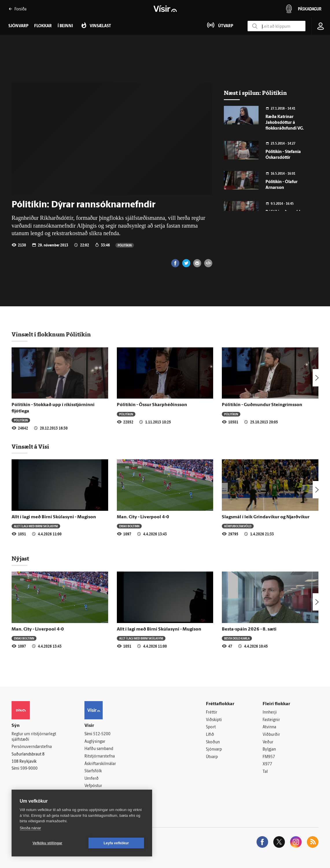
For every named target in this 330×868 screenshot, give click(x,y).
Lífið (210, 735)
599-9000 (29, 769)
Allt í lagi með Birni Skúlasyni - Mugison (54, 517)
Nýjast (20, 559)
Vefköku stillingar (48, 843)
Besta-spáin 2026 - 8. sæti (249, 629)
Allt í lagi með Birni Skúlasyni (36, 526)
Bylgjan (269, 750)
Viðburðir (271, 735)
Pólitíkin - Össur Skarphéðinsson (152, 405)
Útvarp (212, 757)
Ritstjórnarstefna (100, 756)
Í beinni (65, 26)
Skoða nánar (30, 828)
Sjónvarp (214, 750)
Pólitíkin (125, 245)
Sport (211, 727)
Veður (268, 742)
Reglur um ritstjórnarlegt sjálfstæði (34, 737)
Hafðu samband (99, 749)
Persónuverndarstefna (32, 747)
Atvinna (269, 727)
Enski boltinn (129, 526)
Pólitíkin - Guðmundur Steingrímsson (262, 405)
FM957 (269, 757)
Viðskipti (214, 720)
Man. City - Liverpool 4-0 (143, 517)
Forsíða (17, 9)
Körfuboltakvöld (238, 526)
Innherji (270, 713)
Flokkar (43, 26)
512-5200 (102, 734)
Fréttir (212, 713)
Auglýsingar (95, 742)
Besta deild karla (237, 638)
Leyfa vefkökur (116, 843)
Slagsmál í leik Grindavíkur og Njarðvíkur (266, 517)
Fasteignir (271, 720)
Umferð (92, 779)
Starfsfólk (93, 771)
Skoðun (213, 742)
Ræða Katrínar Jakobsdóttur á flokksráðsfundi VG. (285, 123)
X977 (267, 764)
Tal (265, 772)
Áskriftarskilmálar (100, 764)
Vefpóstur (93, 786)
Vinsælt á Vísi (30, 447)
